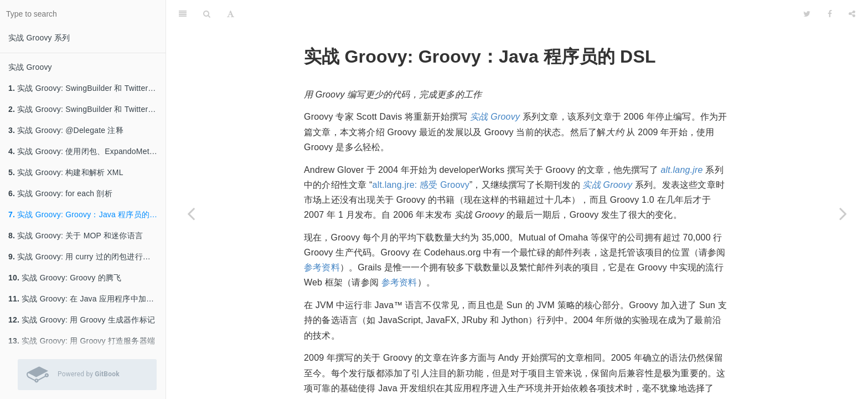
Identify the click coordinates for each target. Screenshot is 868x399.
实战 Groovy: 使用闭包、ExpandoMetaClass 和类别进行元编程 (87, 151)
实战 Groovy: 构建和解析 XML (66, 172)
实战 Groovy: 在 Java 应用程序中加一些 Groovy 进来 (87, 299)
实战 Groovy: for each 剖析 (60, 193)
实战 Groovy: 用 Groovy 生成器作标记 (82, 320)
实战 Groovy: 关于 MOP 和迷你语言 (76, 236)
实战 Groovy (30, 67)
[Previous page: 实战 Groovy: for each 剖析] (191, 213)
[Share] (852, 14)
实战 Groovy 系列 (39, 38)
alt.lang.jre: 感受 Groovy (421, 185)
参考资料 (322, 267)
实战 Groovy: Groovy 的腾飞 (65, 278)
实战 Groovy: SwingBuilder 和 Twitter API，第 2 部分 (87, 88)
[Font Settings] (231, 14)
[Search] (207, 14)
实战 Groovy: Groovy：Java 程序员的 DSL (87, 214)
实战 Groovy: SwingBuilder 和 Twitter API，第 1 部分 (87, 109)
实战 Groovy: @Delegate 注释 (66, 130)
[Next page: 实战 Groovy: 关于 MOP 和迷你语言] (843, 213)
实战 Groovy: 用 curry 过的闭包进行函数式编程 (87, 257)
